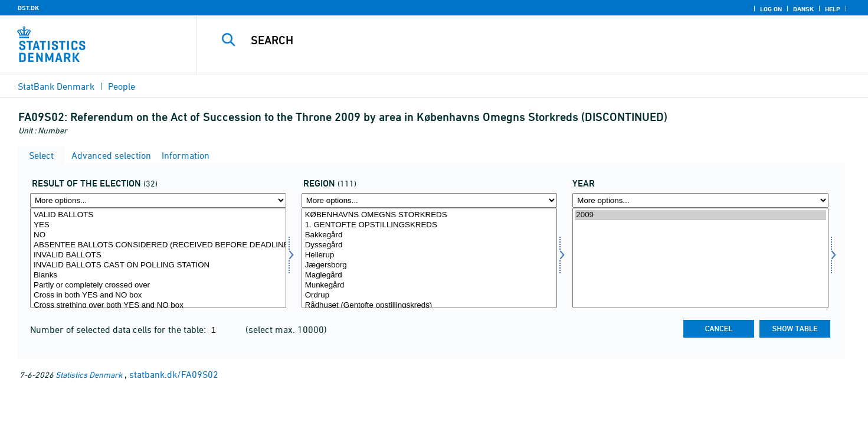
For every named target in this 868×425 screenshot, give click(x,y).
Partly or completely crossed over (158, 285)
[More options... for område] (430, 200)
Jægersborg (430, 265)
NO (158, 235)
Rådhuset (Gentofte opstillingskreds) (430, 305)
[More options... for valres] (158, 200)
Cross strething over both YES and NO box (158, 305)
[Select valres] (158, 258)
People (122, 86)
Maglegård (430, 275)
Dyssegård (430, 245)
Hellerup (430, 255)
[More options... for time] (700, 200)
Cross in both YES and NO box (158, 295)
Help (833, 9)
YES (158, 225)
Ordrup (430, 295)
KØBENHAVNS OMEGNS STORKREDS (430, 215)
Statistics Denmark (89, 375)
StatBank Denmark (56, 86)
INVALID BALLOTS (158, 255)
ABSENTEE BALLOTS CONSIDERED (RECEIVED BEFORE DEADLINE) (158, 245)
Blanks (158, 275)
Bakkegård (430, 235)
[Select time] (700, 258)
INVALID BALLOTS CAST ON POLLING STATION (158, 265)
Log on (771, 9)
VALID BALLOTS (158, 215)
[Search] (511, 40)
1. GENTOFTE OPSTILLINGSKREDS (430, 225)
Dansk (803, 9)
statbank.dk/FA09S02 (174, 374)
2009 (700, 215)
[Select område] (430, 258)
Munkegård (430, 285)
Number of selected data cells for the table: (119, 329)
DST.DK (28, 8)
